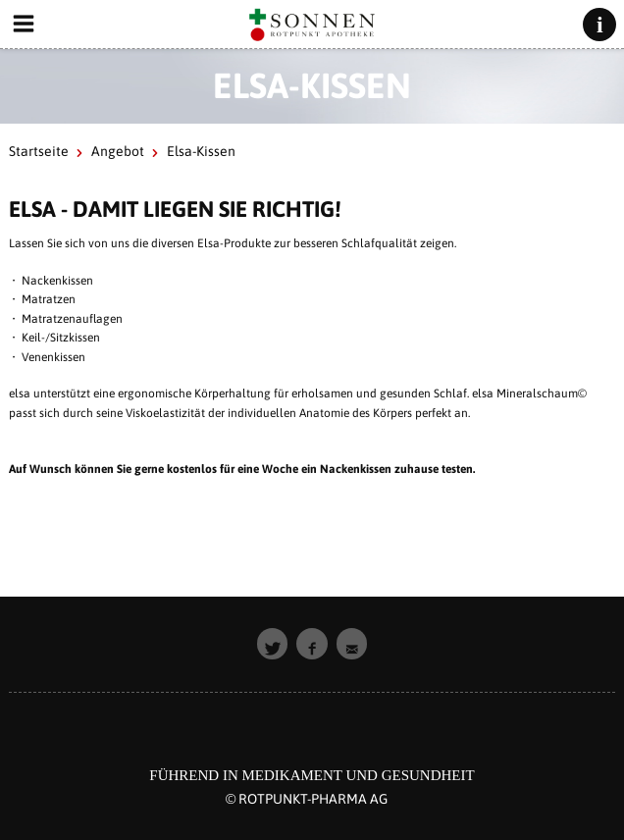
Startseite (39, 151)
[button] (273, 644)
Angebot (118, 151)
